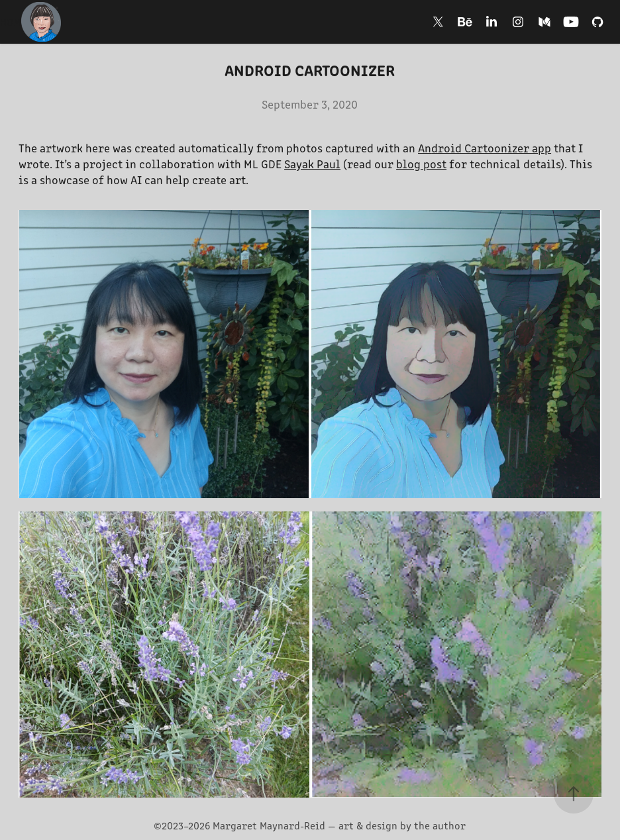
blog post (421, 164)
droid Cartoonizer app (491, 148)
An (425, 148)
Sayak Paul (312, 164)
